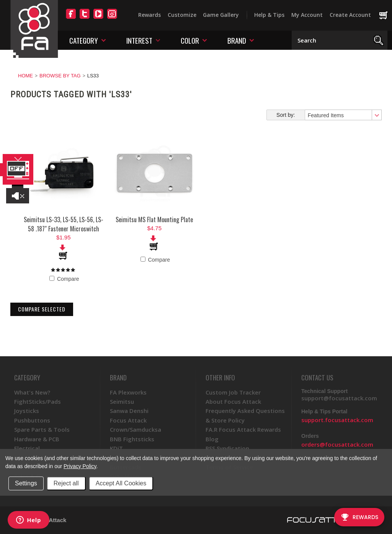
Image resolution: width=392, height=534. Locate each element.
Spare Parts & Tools (42, 429)
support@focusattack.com (339, 398)
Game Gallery (221, 15)
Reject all (66, 483)
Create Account (350, 15)
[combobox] (343, 115)
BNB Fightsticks (132, 439)
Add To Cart (64, 252)
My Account (307, 15)
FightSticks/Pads (38, 401)
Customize (182, 15)
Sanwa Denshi (129, 411)
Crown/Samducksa (136, 429)
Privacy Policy (80, 466)
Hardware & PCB (37, 439)
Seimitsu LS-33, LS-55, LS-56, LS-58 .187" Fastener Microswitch (64, 224)
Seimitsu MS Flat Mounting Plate (154, 219)
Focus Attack (128, 420)
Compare (64, 279)
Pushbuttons (32, 420)
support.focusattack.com (337, 420)
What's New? (32, 392)
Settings (26, 483)
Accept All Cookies (121, 483)
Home (25, 76)
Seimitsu (122, 401)
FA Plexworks (128, 392)
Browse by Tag (60, 76)
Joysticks (27, 411)
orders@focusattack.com (337, 444)
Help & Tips (269, 15)
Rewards (149, 15)
